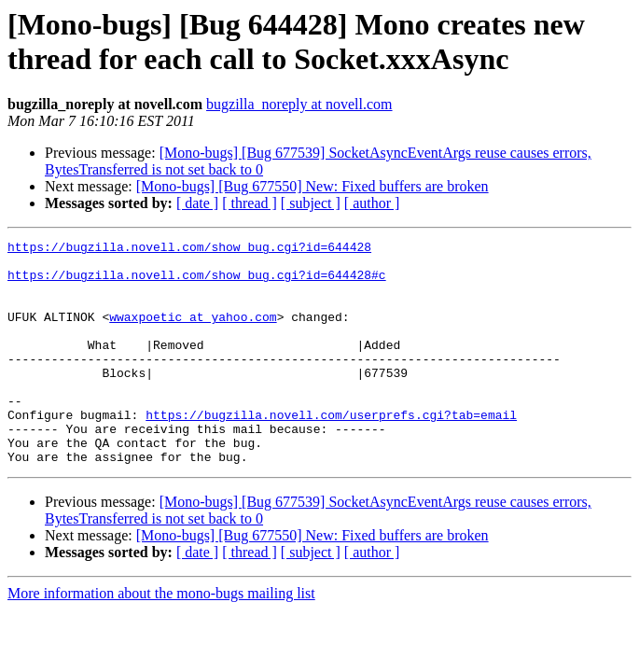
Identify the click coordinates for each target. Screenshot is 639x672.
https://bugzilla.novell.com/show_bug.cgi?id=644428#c (197, 283)
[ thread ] (250, 203)
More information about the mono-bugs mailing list (161, 638)
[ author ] (372, 203)
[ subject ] (311, 203)
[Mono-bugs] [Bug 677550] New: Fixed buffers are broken (313, 186)
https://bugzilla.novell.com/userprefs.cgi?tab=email (331, 451)
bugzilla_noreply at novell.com (299, 104)
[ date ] (197, 203)
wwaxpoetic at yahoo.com (193, 333)
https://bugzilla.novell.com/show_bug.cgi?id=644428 (189, 249)
